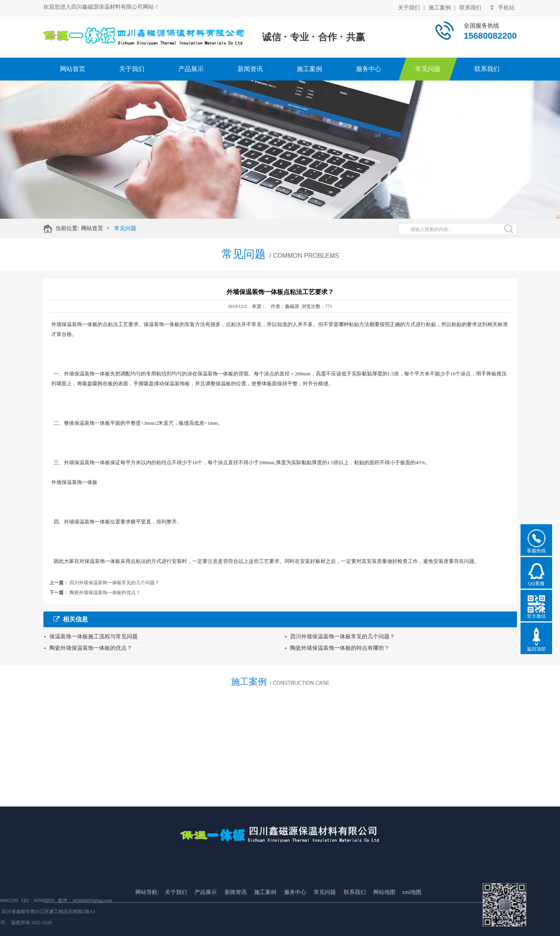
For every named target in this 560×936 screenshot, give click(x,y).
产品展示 (191, 69)
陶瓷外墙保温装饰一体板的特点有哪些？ (340, 648)
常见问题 (428, 69)
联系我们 (470, 7)
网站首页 (73, 69)
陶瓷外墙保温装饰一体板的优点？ (105, 593)
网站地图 (384, 914)
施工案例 (440, 7)
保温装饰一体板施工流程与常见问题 (94, 637)
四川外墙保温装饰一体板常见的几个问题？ (114, 583)
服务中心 (369, 69)
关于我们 (409, 7)
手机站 (503, 7)
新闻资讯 (250, 69)
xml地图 (412, 914)
